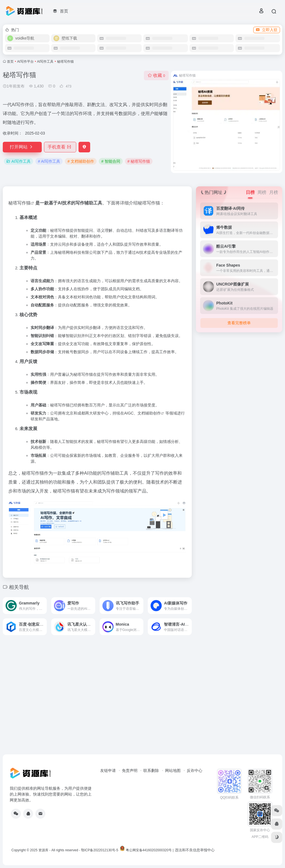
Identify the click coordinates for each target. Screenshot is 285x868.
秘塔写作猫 (19, 203)
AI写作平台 (25, 62)
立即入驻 (267, 30)
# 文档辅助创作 (81, 161)
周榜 (262, 192)
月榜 (274, 192)
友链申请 (108, 771)
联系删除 (151, 771)
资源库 (43, 850)
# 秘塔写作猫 (139, 161)
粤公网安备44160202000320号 (149, 850)
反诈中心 (195, 771)
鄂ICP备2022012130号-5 (99, 850)
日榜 (250, 192)
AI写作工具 (45, 62)
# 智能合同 (111, 161)
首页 (10, 62)
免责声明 (130, 771)
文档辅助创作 (149, 413)
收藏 (156, 75)
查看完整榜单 (239, 323)
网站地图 (173, 771)
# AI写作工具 (49, 161)
